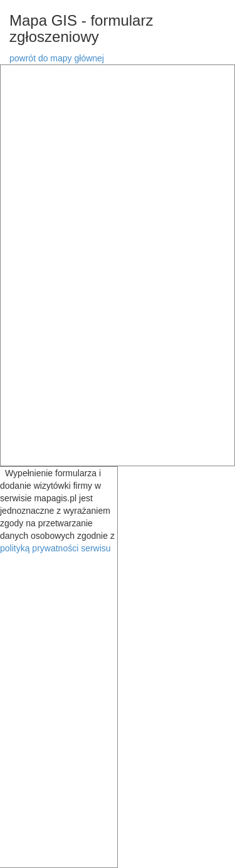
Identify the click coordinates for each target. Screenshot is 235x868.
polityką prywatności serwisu (55, 548)
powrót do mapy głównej (57, 58)
